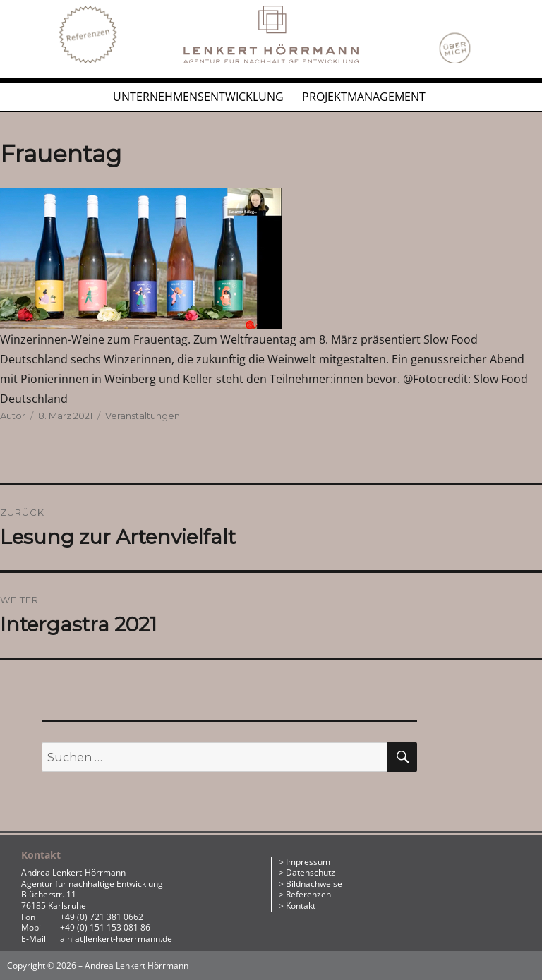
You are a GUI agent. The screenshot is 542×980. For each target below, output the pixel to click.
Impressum (308, 862)
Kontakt (301, 906)
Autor (13, 416)
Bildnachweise (314, 884)
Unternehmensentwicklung (198, 97)
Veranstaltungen (143, 416)
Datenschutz (311, 872)
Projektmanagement (364, 97)
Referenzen (308, 894)
